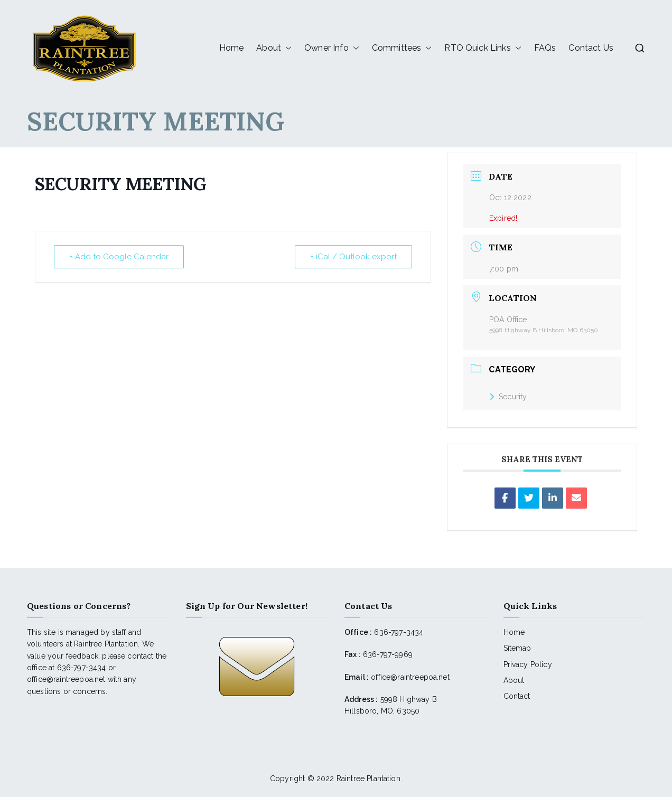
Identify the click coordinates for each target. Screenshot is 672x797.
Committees (402, 48)
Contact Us (591, 48)
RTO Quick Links (483, 48)
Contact (517, 696)
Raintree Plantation (368, 779)
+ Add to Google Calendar (119, 257)
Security (508, 397)
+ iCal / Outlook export (353, 257)
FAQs (545, 48)
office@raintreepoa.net (410, 677)
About (274, 48)
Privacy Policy (528, 664)
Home (232, 48)
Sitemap (517, 648)
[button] (286, 48)
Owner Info (332, 48)
